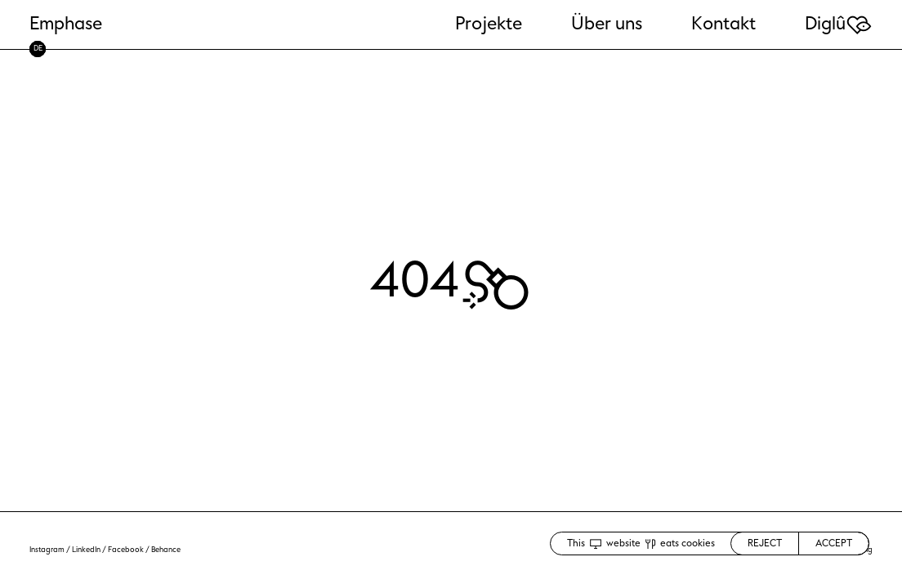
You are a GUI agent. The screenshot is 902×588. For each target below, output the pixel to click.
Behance (166, 550)
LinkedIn (86, 550)
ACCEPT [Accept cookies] (834, 543)
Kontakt (723, 24)
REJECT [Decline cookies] (765, 543)
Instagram (47, 550)
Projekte (489, 24)
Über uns (607, 24)
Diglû (839, 24)
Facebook (126, 550)
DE (38, 48)
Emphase (66, 24)
